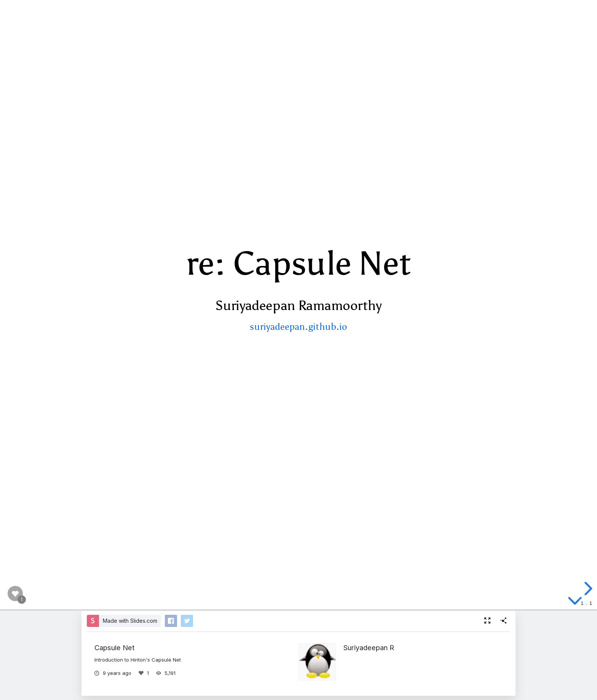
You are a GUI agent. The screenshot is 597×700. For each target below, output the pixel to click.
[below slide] (575, 605)
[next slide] (587, 589)
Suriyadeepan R (369, 647)
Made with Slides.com (130, 621)
